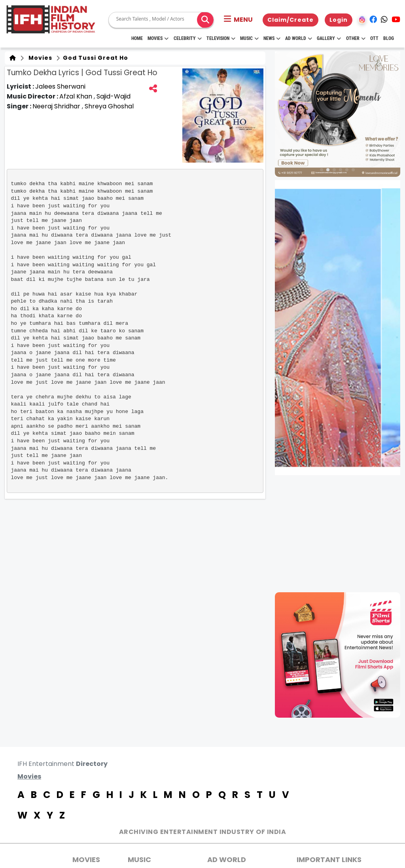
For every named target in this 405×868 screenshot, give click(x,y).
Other (356, 38)
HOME (137, 38)
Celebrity (188, 38)
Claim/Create (291, 20)
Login (339, 20)
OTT (374, 38)
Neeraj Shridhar (57, 106)
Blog (389, 38)
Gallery (329, 38)
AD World (227, 859)
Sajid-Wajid (114, 96)
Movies (158, 38)
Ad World (299, 38)
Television (221, 38)
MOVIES (86, 859)
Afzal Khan (77, 96)
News (272, 38)
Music (249, 38)
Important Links (329, 859)
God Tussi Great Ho (95, 58)
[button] (238, 20)
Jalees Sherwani (60, 86)
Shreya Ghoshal (109, 106)
